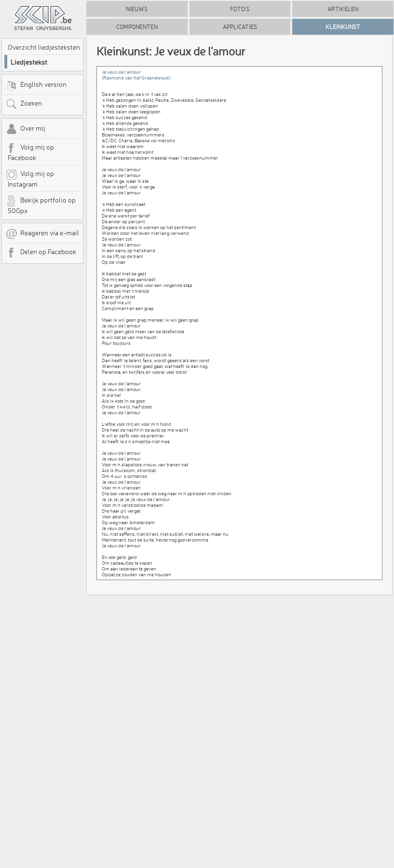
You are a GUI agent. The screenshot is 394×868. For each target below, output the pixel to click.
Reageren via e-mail (42, 234)
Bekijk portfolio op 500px (41, 205)
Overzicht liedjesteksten (44, 47)
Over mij (26, 129)
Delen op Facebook (41, 253)
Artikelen (343, 9)
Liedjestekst (29, 62)
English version (36, 85)
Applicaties (240, 27)
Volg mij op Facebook (30, 152)
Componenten (137, 27)
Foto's (240, 9)
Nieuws (137, 9)
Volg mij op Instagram (30, 178)
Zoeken (24, 104)
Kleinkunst (343, 27)
